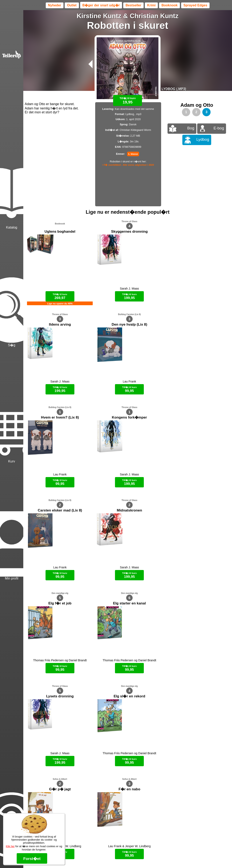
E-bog (219, 128)
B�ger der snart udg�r (101, 5)
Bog (191, 128)
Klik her (10, 846)
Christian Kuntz (154, 16)
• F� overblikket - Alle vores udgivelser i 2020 (128, 165)
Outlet (72, 5)
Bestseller (133, 5)
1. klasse (133, 154)
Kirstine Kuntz (99, 16)
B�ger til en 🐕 (135, 732)
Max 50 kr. (117, 732)
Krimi (151, 5)
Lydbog (203, 139)
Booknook (170, 5)
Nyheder (55, 5)
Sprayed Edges (195, 5)
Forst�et (32, 859)
